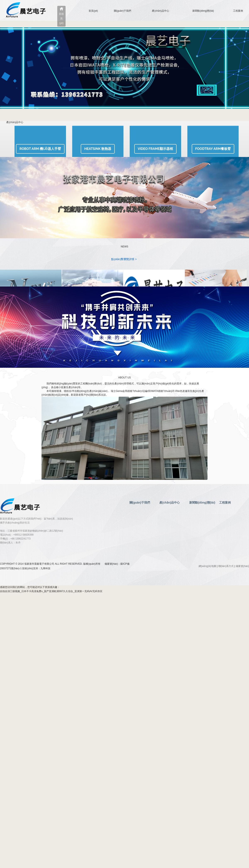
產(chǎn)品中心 (160, 11)
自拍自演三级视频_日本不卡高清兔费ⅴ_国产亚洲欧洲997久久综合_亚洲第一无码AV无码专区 (51, 591)
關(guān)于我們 (123, 11)
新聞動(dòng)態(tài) (203, 11)
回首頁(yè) (61, 19)
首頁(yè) (93, 11)
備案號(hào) (242, 566)
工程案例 (238, 11)
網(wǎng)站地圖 (207, 566)
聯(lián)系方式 (226, 566)
